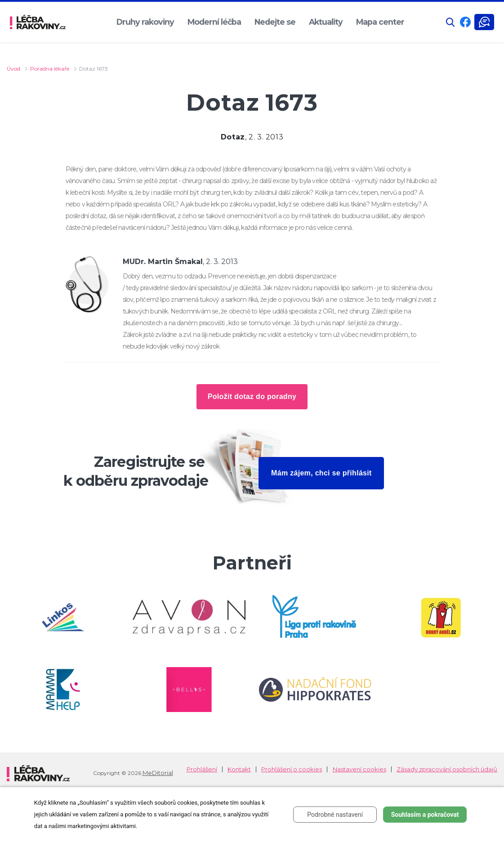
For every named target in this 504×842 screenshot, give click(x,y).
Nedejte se (275, 22)
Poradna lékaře (50, 69)
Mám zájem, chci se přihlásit (321, 473)
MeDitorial (158, 773)
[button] (450, 22)
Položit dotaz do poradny (252, 396)
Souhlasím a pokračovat (425, 815)
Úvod (13, 69)
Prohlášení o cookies (292, 769)
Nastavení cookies (359, 769)
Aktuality (326, 22)
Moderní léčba (214, 22)
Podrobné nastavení (335, 815)
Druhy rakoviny (145, 22)
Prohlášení (202, 769)
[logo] (38, 22)
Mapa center (380, 22)
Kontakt (239, 769)
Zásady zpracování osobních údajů (447, 769)
